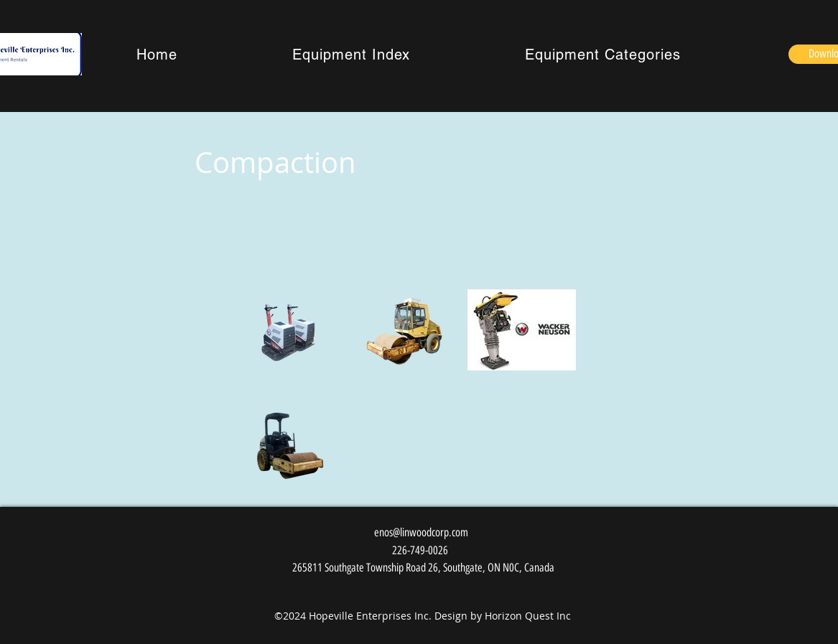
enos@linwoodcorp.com (421, 532)
